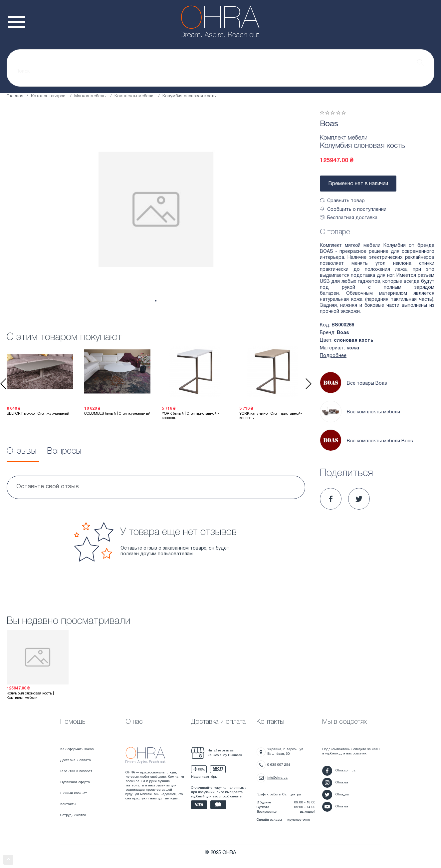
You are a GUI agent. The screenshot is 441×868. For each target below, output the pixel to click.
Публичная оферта (75, 782)
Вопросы (64, 451)
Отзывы (21, 451)
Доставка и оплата (76, 760)
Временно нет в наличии (358, 184)
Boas (329, 124)
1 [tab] (156, 301)
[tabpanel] (156, 209)
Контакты (68, 804)
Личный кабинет (74, 793)
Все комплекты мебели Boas (366, 441)
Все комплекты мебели (360, 413)
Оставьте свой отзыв (48, 487)
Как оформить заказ (77, 749)
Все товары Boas (353, 384)
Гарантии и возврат (76, 771)
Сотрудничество (73, 815)
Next (309, 384)
